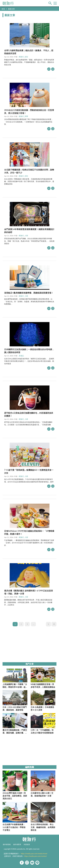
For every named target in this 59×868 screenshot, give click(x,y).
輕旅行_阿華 (23, 116)
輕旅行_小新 (23, 236)
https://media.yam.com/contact (35, 856)
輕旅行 (8, 3)
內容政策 (27, 844)
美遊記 (21, 356)
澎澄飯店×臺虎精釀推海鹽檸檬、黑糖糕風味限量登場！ (29, 293)
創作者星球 (17, 844)
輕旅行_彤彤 (23, 57)
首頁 (3, 9)
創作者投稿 (7, 844)
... (33, 624)
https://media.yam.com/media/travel (34, 854)
